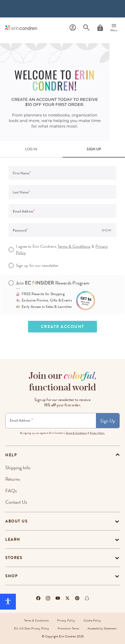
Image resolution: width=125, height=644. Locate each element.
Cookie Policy (92, 620)
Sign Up (108, 421)
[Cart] (100, 28)
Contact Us (16, 502)
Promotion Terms (68, 628)
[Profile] (73, 28)
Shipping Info (18, 468)
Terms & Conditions (74, 246)
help (11, 455)
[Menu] (114, 28)
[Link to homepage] (21, 28)
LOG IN (31, 149)
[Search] (86, 28)
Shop (11, 576)
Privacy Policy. (98, 433)
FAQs (11, 491)
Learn (13, 539)
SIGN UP (94, 149)
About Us (16, 521)
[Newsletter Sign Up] (51, 421)
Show (107, 230)
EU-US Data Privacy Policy (32, 628)
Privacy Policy (66, 620)
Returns (13, 479)
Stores (14, 558)
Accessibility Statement (102, 628)
